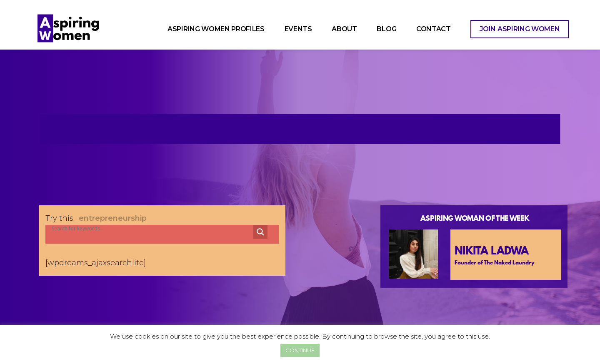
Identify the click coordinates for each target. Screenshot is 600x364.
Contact (434, 29)
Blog (386, 29)
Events (298, 29)
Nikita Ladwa (492, 251)
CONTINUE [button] (300, 350)
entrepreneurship (113, 218)
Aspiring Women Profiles (216, 29)
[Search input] (141, 228)
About (344, 29)
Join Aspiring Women (520, 29)
